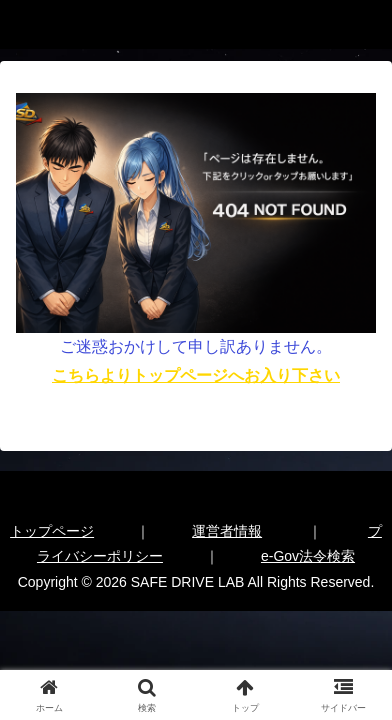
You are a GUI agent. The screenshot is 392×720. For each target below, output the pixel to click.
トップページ (52, 531)
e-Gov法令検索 (308, 556)
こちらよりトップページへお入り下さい (196, 375)
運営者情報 (227, 531)
